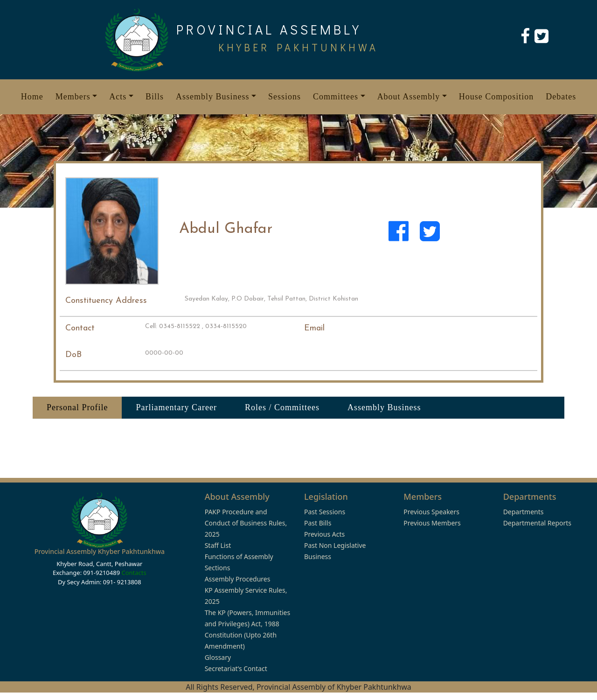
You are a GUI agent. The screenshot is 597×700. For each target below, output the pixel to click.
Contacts (134, 573)
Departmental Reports (537, 523)
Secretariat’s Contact (236, 668)
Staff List (218, 545)
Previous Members (432, 523)
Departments (524, 512)
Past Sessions (325, 512)
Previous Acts (324, 534)
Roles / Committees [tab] (282, 407)
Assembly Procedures (238, 579)
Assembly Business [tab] (384, 407)
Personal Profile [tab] (77, 407)
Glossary (218, 657)
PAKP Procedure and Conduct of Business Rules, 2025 (246, 523)
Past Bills (318, 523)
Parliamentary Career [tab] (176, 407)
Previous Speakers (431, 512)
